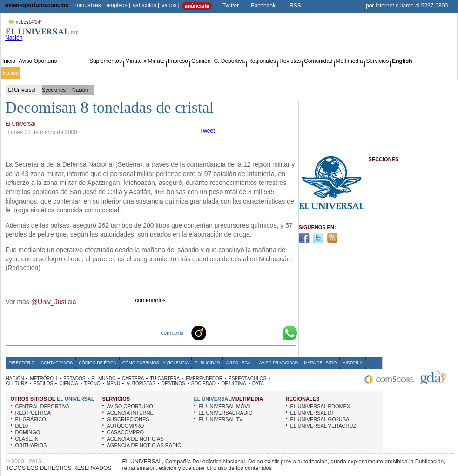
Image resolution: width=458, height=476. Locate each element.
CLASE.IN (27, 439)
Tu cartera (178, 73)
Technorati (213, 333)
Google (273, 333)
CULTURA (17, 384)
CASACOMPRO (125, 432)
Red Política (82, 73)
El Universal (22, 90)
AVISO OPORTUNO (130, 406)
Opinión (201, 61)
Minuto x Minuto (145, 61)
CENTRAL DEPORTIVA (43, 406)
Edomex (56, 73)
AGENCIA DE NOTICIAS (135, 439)
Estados (108, 73)
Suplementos (106, 61)
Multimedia (350, 61)
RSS (295, 6)
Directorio (22, 363)
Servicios (378, 61)
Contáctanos (57, 363)
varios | (170, 5)
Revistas (290, 61)
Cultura (269, 73)
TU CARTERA (165, 378)
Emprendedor (208, 73)
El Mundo (132, 73)
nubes (24, 22)
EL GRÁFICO (31, 419)
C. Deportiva (229, 61)
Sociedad (366, 73)
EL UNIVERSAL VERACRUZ (323, 426)
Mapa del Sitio (320, 363)
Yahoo (258, 333)
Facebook (263, 6)
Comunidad (318, 61)
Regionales (262, 61)
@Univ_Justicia (54, 302)
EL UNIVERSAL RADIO (226, 413)
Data (439, 73)
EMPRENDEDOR (204, 378)
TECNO (92, 384)
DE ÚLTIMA (234, 384)
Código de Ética (98, 363)
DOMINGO (28, 432)
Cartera (154, 73)
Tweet (208, 131)
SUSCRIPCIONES (128, 419)
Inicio (9, 61)
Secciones (73, 61)
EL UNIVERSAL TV (221, 419)
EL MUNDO (103, 378)
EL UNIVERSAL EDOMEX (320, 406)
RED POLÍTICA (33, 413)
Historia (352, 363)
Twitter (231, 6)
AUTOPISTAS (141, 384)
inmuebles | (90, 5)
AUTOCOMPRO (126, 426)
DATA (258, 384)
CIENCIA (69, 384)
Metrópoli (32, 73)
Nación (11, 73)
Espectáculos (242, 73)
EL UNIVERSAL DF (313, 413)
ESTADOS (74, 378)
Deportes (309, 73)
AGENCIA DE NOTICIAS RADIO (144, 445)
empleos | (118, 5)
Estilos (288, 73)
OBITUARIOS (31, 445)
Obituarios (391, 73)
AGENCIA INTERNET (132, 413)
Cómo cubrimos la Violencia (156, 363)
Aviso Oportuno (38, 61)
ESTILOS (43, 384)
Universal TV (337, 73)
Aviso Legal (239, 363)
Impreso (178, 61)
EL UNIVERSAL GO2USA (320, 419)
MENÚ (113, 384)
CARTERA (133, 378)
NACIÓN (15, 378)
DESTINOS (173, 384)
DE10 (22, 426)
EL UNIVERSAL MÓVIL (226, 406)
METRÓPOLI (44, 378)
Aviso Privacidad (279, 363)
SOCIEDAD (203, 384)
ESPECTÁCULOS (247, 378)
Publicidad (418, 73)
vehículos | (146, 5)
